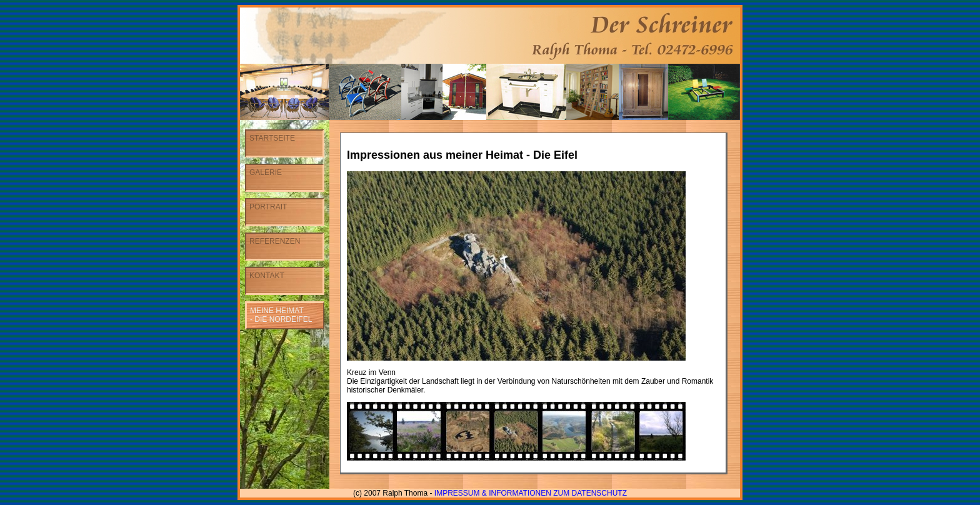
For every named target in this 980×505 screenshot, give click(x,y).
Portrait (268, 207)
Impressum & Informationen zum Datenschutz (531, 493)
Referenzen (275, 241)
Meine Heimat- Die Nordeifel (281, 315)
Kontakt (267, 276)
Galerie (266, 172)
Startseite (272, 138)
